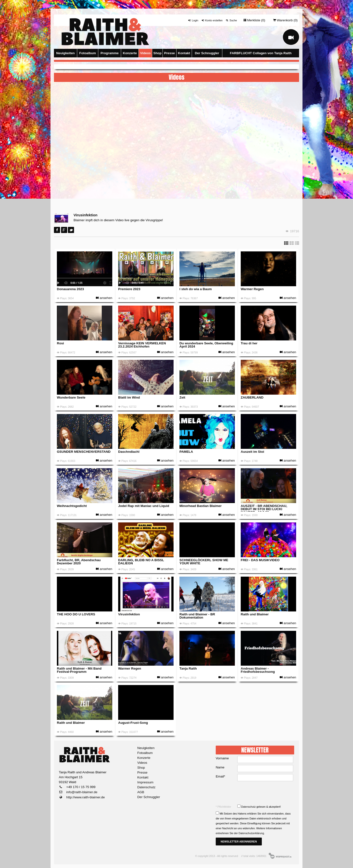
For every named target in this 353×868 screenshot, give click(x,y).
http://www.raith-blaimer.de (85, 797)
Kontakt (184, 53)
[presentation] (255, 793)
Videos (145, 53)
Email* (221, 776)
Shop (158, 53)
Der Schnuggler (207, 53)
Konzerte (130, 53)
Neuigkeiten (65, 53)
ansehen (104, 298)
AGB (141, 792)
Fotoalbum (88, 53)
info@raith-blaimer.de (82, 792)
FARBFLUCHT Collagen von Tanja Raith (261, 53)
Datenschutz (146, 787)
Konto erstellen (212, 20)
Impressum (145, 782)
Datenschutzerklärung (251, 833)
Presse (170, 53)
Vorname (222, 758)
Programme (110, 53)
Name (220, 767)
